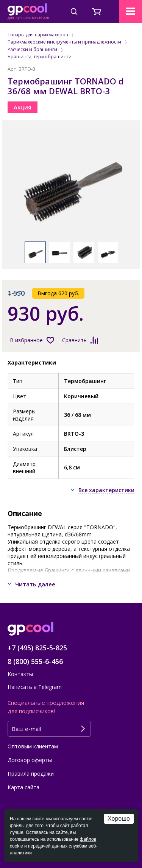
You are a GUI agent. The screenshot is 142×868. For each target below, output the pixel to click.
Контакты (20, 674)
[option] (71, 185)
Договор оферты (30, 760)
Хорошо (119, 819)
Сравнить (74, 340)
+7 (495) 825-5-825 (37, 648)
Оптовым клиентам (33, 746)
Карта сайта (23, 787)
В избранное (26, 340)
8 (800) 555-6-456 (35, 661)
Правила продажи (31, 774)
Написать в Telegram (35, 687)
